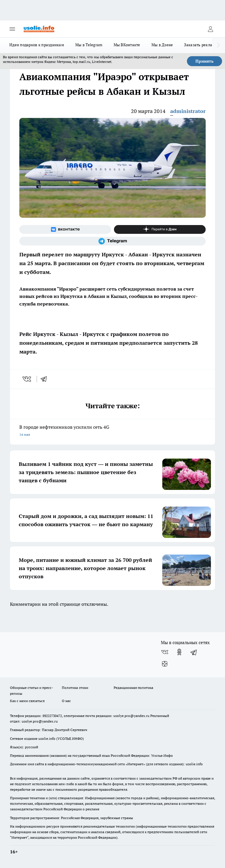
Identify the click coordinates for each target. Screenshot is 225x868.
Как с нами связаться (27, 701)
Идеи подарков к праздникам (37, 45)
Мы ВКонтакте (127, 45)
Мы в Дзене (162, 45)
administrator (188, 111)
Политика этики (75, 688)
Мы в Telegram (89, 45)
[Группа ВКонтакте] (65, 229)
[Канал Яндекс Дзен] (160, 229)
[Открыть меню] (12, 29)
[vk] (27, 379)
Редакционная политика (133, 688)
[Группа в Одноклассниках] (179, 652)
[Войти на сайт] (210, 29)
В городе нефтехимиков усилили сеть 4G (112, 431)
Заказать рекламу (201, 45)
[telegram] (46, 379)
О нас (66, 701)
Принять (204, 61)
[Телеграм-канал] (112, 241)
